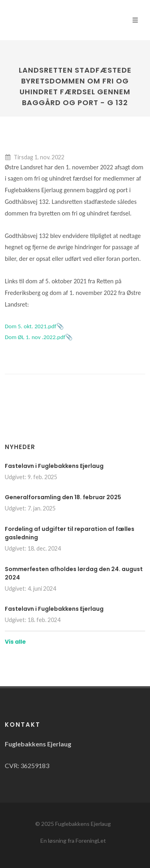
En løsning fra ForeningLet (73, 841)
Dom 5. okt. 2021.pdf (31, 326)
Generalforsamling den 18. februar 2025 (63, 497)
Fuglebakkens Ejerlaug (83, 824)
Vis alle (15, 642)
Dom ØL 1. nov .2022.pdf (35, 337)
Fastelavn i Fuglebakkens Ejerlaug (54, 466)
